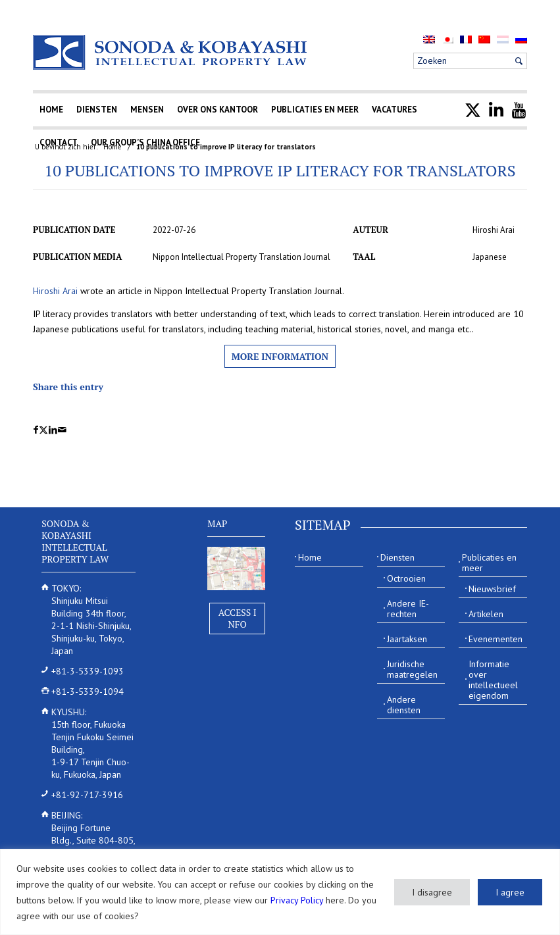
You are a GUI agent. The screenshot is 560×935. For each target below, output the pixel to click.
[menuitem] (429, 39)
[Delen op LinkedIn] (53, 430)
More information (280, 356)
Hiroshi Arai (55, 291)
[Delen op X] (43, 430)
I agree (510, 892)
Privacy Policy (297, 900)
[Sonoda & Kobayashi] (171, 52)
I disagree (432, 892)
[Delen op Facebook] (36, 430)
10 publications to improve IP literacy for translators (280, 170)
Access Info (238, 618)
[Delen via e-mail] (62, 430)
